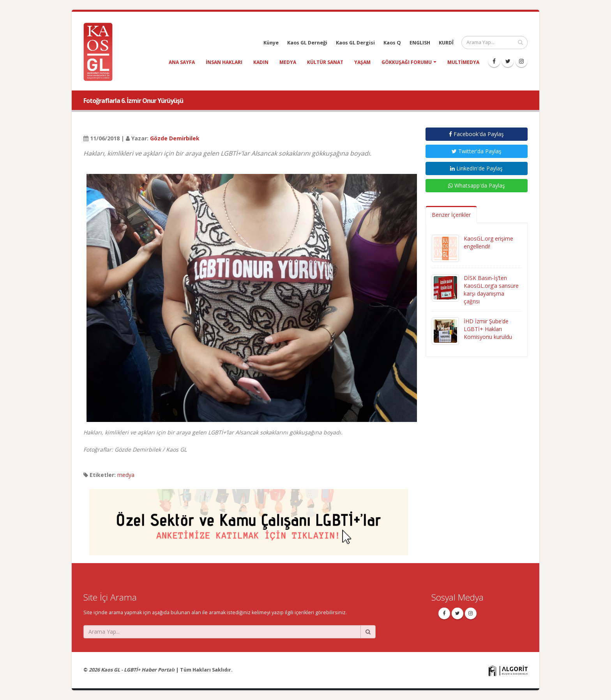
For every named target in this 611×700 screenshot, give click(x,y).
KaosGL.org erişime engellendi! (488, 242)
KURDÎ (446, 43)
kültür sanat (325, 62)
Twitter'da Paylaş (477, 151)
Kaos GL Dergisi (355, 43)
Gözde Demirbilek (175, 138)
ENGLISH (420, 43)
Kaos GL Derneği (307, 43)
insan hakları (224, 62)
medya (288, 62)
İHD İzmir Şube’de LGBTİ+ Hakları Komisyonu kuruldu (488, 329)
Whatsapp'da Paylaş (477, 185)
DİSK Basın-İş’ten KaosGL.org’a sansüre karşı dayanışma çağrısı (491, 290)
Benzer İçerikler (451, 215)
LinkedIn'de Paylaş (476, 168)
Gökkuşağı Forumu (407, 62)
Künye (271, 43)
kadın (261, 62)
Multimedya (463, 62)
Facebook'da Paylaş (476, 134)
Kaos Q (392, 43)
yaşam (362, 62)
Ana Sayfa (182, 62)
